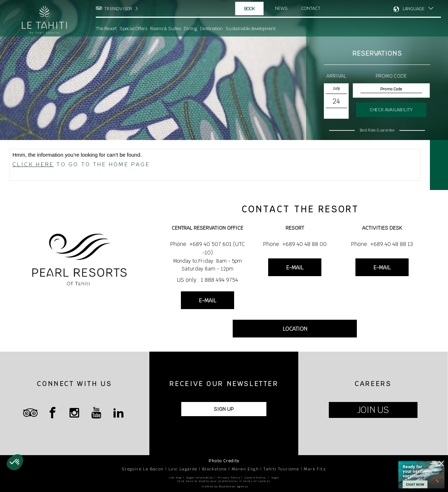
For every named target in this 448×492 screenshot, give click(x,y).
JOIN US (373, 410)
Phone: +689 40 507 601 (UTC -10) (208, 248)
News (281, 9)
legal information (200, 478)
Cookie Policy (255, 478)
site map (175, 478)
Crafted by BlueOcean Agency (225, 487)
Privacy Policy (229, 478)
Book (250, 9)
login (276, 478)
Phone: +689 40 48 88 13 (382, 244)
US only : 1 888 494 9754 (208, 280)
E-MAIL (208, 300)
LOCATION (295, 329)
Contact (311, 9)
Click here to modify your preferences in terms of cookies (224, 481)
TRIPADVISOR (118, 9)
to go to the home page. (83, 164)
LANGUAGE (414, 9)
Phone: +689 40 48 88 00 (295, 244)
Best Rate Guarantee (377, 130)
